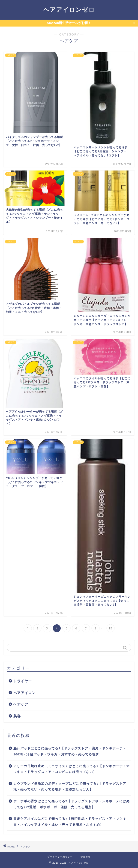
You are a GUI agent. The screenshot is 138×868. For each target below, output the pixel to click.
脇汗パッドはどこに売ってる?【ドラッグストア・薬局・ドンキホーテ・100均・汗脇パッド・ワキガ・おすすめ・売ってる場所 (70, 751)
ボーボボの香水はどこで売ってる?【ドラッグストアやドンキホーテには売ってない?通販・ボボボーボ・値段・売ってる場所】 (72, 804)
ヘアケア (21, 704)
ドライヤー (23, 681)
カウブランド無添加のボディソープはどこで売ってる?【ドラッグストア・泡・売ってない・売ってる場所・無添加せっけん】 (72, 787)
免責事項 (86, 857)
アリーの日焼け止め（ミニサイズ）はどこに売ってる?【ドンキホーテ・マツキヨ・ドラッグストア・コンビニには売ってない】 (72, 769)
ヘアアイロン (24, 693)
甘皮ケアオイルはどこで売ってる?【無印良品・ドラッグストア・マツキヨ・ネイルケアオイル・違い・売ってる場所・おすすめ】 (70, 822)
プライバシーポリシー (60, 857)
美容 (17, 716)
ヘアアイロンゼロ (69, 9)
